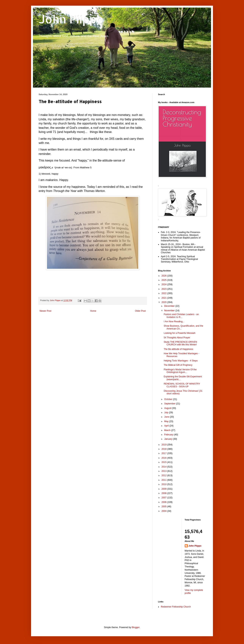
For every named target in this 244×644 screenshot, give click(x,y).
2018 (164, 449)
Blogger (136, 627)
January (169, 439)
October (169, 399)
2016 (164, 458)
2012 (164, 475)
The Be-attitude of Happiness (178, 349)
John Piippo (71, 19)
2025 (164, 280)
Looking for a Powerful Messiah (179, 333)
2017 (164, 453)
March (168, 430)
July (167, 413)
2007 (164, 498)
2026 (164, 276)
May (167, 421)
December (170, 306)
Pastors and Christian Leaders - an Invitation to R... (181, 316)
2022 (164, 293)
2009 (164, 489)
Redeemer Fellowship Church (176, 607)
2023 (164, 289)
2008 (164, 493)
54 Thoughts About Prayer (177, 338)
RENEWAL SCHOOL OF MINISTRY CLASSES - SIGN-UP (182, 385)
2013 (164, 471)
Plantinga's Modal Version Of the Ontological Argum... (180, 371)
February (169, 435)
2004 (164, 511)
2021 (164, 298)
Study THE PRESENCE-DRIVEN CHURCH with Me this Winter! (180, 343)
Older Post (140, 311)
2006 (164, 502)
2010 (164, 484)
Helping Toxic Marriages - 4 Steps (181, 361)
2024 (164, 284)
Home (93, 311)
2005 (164, 506)
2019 (164, 445)
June (167, 417)
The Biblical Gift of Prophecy (178, 365)
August (168, 408)
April (167, 426)
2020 (164, 302)
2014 (164, 467)
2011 (164, 480)
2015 (164, 462)
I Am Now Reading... (174, 322)
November (170, 311)
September (170, 404)
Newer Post (45, 311)
